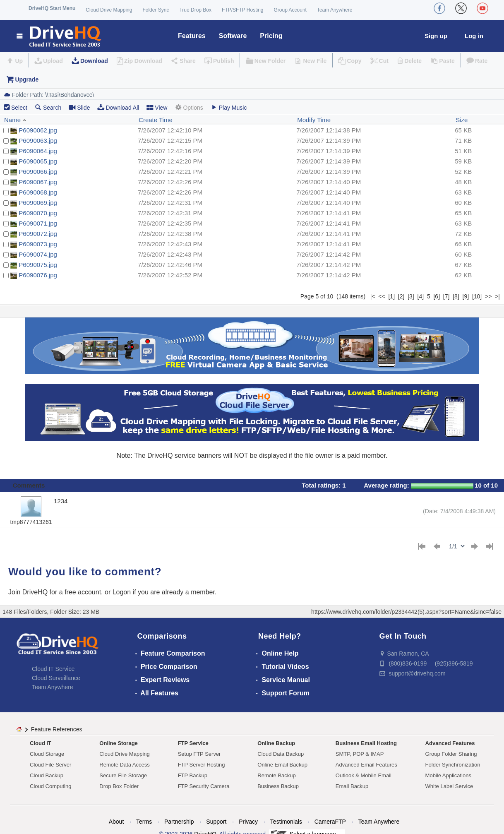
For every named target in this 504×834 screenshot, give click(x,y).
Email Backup (352, 786)
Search (48, 107)
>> (488, 296)
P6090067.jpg (38, 182)
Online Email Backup (282, 765)
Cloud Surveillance (56, 678)
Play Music (229, 107)
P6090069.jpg (38, 203)
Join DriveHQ (29, 592)
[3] (411, 296)
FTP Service (193, 743)
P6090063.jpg (38, 141)
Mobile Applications (448, 775)
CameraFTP (330, 822)
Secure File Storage (123, 775)
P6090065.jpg (38, 161)
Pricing (271, 36)
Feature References (57, 729)
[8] (456, 296)
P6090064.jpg (38, 151)
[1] (391, 296)
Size (462, 120)
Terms (144, 822)
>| (497, 296)
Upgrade (27, 79)
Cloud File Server (50, 765)
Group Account (290, 10)
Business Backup (278, 786)
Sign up (436, 36)
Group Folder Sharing (451, 754)
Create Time (156, 120)
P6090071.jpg (38, 223)
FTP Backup (193, 775)
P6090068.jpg (38, 192)
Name (15, 120)
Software (233, 36)
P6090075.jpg (38, 265)
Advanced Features (450, 743)
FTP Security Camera (204, 786)
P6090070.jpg (38, 213)
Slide (79, 107)
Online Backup (276, 743)
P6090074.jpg (38, 254)
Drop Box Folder (119, 786)
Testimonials (286, 822)
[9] (466, 296)
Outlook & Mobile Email (364, 775)
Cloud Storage (47, 754)
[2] (401, 296)
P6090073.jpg (38, 244)
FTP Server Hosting (202, 765)
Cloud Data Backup (281, 754)
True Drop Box (195, 10)
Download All (118, 107)
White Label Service (449, 786)
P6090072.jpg (38, 234)
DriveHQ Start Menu (52, 8)
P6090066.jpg (38, 172)
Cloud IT (41, 743)
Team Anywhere (335, 10)
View (157, 107)
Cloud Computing (50, 786)
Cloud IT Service (53, 669)
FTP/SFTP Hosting (242, 10)
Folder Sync (156, 10)
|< (373, 296)
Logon (122, 592)
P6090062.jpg (38, 130)
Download (94, 61)
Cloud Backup (47, 775)
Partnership (179, 822)
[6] (437, 296)
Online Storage (118, 743)
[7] (446, 296)
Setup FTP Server (199, 754)
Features (192, 36)
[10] (477, 296)
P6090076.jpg (38, 275)
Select (19, 108)
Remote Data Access (124, 765)
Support (216, 822)
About (116, 822)
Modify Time (314, 120)
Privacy (248, 822)
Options (189, 107)
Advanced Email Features (366, 765)
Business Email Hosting (366, 743)
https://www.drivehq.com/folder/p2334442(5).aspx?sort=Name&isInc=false (406, 612)
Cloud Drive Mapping (109, 10)
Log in (474, 36)
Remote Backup (277, 775)
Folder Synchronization (453, 765)
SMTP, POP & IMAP (360, 754)
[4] (421, 296)
